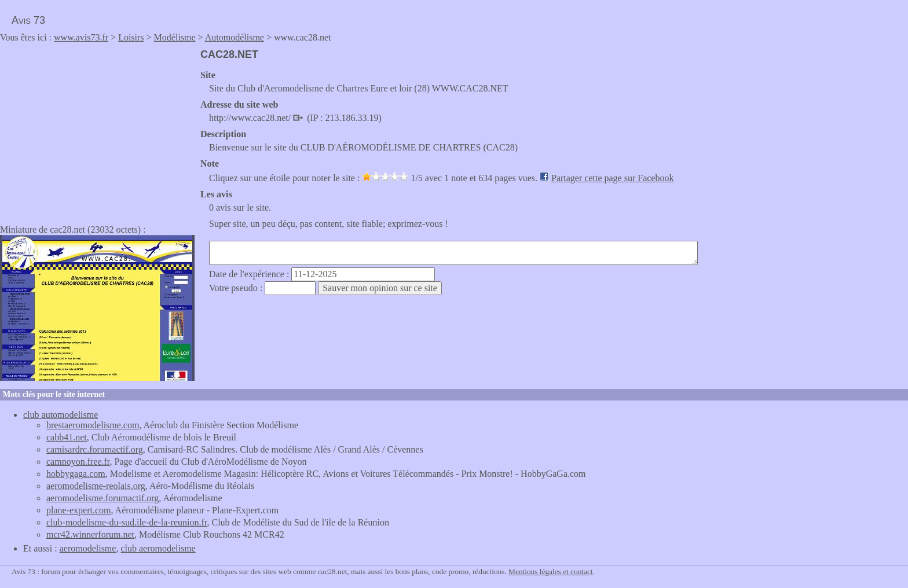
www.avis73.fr (81, 37)
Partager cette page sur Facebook (612, 178)
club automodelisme (61, 415)
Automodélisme (235, 37)
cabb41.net (67, 437)
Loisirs (131, 37)
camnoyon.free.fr (78, 462)
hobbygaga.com (76, 474)
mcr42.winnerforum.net (90, 534)
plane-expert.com (79, 510)
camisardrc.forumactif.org (95, 449)
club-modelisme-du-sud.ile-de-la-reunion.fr (127, 522)
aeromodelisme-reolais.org (96, 486)
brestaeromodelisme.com (93, 425)
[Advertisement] (97, 130)
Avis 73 (28, 20)
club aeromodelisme (158, 548)
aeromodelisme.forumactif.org (102, 498)
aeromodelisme (88, 548)
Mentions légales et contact (550, 572)
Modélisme (175, 37)
